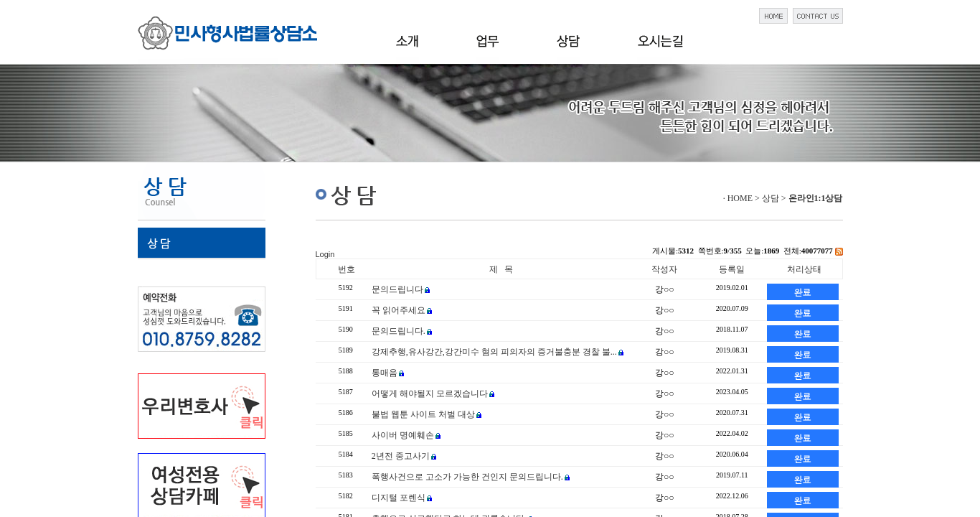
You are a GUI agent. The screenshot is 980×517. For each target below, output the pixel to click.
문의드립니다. (399, 331)
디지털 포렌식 (399, 498)
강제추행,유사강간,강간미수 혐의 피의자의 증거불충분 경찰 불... (494, 352)
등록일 (732, 269)
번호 (347, 269)
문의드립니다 (397, 289)
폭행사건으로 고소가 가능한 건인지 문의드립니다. (467, 477)
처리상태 (804, 269)
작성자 (664, 269)
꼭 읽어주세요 (399, 310)
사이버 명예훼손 (403, 435)
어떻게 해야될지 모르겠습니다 (430, 393)
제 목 (501, 269)
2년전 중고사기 (401, 456)
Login (325, 254)
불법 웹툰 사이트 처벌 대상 (423, 414)
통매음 (385, 373)
